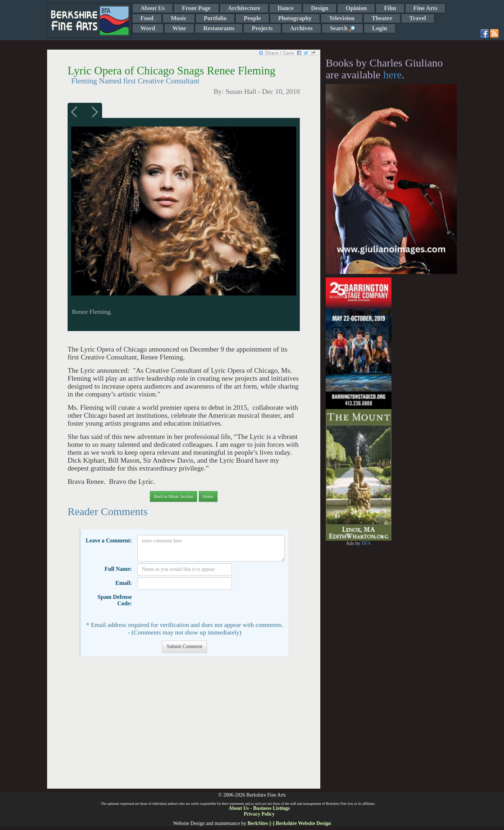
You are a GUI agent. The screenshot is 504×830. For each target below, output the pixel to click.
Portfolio (215, 18)
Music (179, 18)
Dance (286, 8)
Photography (295, 18)
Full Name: (118, 569)
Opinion (356, 8)
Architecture (244, 8)
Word (148, 28)
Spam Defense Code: (115, 600)
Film (390, 8)
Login (380, 28)
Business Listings (271, 808)
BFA (366, 543)
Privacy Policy (259, 814)
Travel (418, 18)
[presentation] (192, 605)
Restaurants (219, 28)
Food (147, 18)
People (252, 18)
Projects (262, 28)
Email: (124, 583)
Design (320, 8)
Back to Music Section (173, 496)
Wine (179, 28)
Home (208, 496)
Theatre (382, 18)
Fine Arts (425, 8)
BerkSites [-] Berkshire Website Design (289, 823)
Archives (301, 28)
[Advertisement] (184, 726)
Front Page (196, 8)
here (393, 75)
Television (342, 18)
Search (342, 28)
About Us (153, 8)
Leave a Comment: (109, 540)
